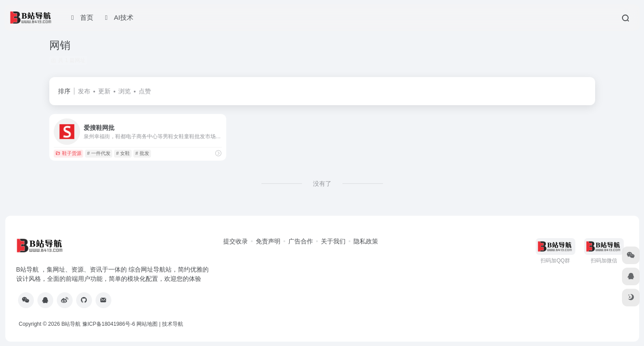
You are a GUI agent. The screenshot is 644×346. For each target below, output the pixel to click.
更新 (104, 91)
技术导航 (173, 324)
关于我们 (333, 241)
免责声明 (268, 241)
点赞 (145, 91)
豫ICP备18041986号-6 (109, 324)
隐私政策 (366, 241)
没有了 (322, 184)
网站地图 (147, 324)
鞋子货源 (68, 153)
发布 (84, 91)
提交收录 (236, 241)
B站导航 (71, 324)
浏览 (125, 91)
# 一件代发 (99, 153)
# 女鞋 (123, 153)
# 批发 (142, 153)
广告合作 (301, 241)
